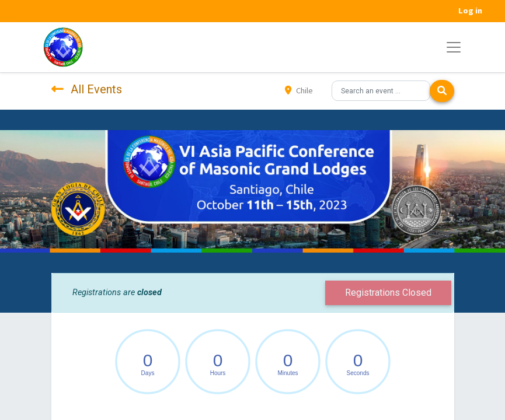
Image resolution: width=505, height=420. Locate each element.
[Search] (442, 91)
